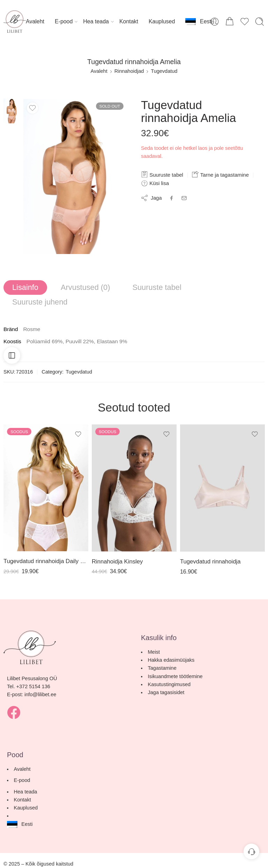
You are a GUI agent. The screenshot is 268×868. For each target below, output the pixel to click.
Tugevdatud (164, 71)
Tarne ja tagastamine (220, 174)
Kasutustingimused (169, 684)
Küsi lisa (155, 183)
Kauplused (162, 21)
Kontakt (129, 21)
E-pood (64, 22)
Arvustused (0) (85, 287)
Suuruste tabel (162, 174)
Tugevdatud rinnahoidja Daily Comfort (46, 561)
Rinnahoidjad (129, 71)
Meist (154, 652)
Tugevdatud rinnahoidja (210, 562)
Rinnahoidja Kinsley (117, 562)
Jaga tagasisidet (166, 692)
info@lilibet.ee (40, 694)
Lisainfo (25, 287)
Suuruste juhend (40, 302)
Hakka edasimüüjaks (171, 660)
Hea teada (96, 22)
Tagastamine (162, 668)
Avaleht (35, 21)
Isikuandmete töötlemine (175, 676)
